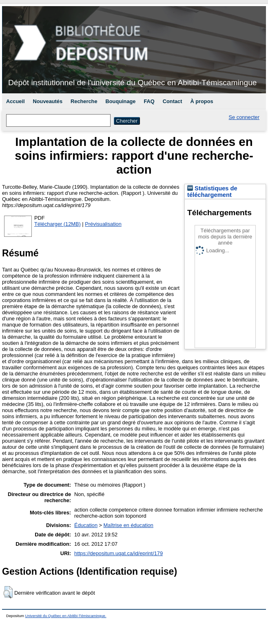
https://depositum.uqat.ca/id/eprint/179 (118, 553)
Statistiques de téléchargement (212, 192)
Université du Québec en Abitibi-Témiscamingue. (66, 616)
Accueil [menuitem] (16, 101)
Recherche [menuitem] (84, 101)
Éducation (86, 525)
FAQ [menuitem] (149, 101)
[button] (8, 592)
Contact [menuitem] (173, 101)
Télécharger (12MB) (58, 224)
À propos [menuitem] (202, 101)
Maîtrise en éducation (128, 525)
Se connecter (244, 117)
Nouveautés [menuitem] (48, 101)
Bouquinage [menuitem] (121, 101)
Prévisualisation (103, 224)
